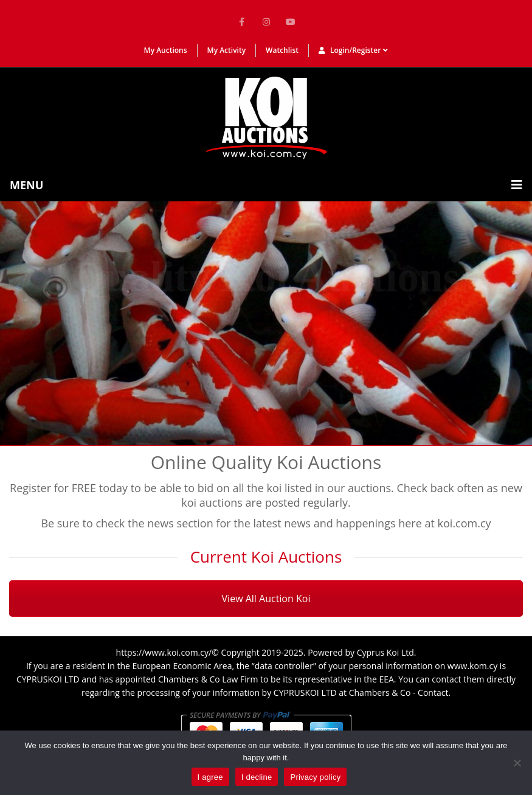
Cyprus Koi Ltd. (387, 652)
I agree (210, 777)
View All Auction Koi (266, 599)
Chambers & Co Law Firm (208, 679)
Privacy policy (315, 777)
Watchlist (282, 50)
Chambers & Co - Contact (399, 693)
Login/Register (353, 50)
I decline (257, 777)
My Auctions (166, 50)
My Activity (227, 50)
